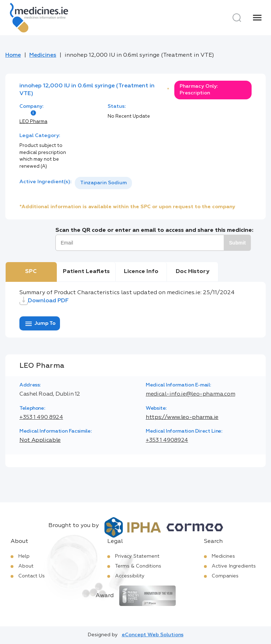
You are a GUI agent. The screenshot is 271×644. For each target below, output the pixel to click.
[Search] (237, 18)
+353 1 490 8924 (41, 417)
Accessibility (130, 576)
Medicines (43, 55)
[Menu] (257, 18)
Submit (237, 243)
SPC (31, 272)
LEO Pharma (33, 122)
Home (13, 55)
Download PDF (44, 301)
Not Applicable (40, 440)
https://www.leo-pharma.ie (182, 417)
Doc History (192, 272)
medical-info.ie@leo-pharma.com (190, 394)
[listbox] (103, 183)
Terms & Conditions (138, 566)
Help (24, 556)
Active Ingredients (234, 566)
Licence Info (141, 272)
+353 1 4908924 (167, 440)
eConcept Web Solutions (153, 635)
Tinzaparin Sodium (103, 183)
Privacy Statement (137, 556)
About (26, 566)
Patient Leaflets (86, 272)
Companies (225, 576)
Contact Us (32, 576)
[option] (103, 183)
